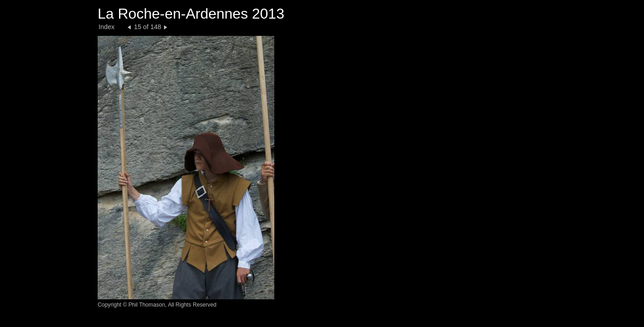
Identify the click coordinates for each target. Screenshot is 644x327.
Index (107, 27)
